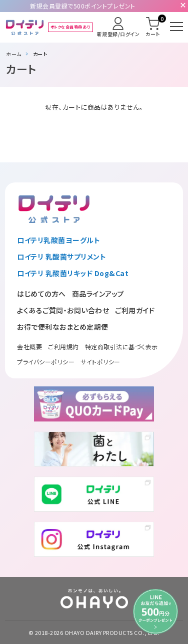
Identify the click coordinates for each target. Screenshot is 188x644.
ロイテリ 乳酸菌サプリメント (61, 257)
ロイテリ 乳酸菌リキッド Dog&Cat (73, 273)
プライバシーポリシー (46, 362)
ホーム (14, 54)
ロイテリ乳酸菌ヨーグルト (58, 240)
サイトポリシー (100, 362)
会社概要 (29, 347)
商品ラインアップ (98, 294)
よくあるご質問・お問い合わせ (63, 310)
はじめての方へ (41, 294)
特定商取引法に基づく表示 (121, 347)
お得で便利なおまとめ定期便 (63, 327)
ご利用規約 (63, 347)
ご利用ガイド (135, 310)
